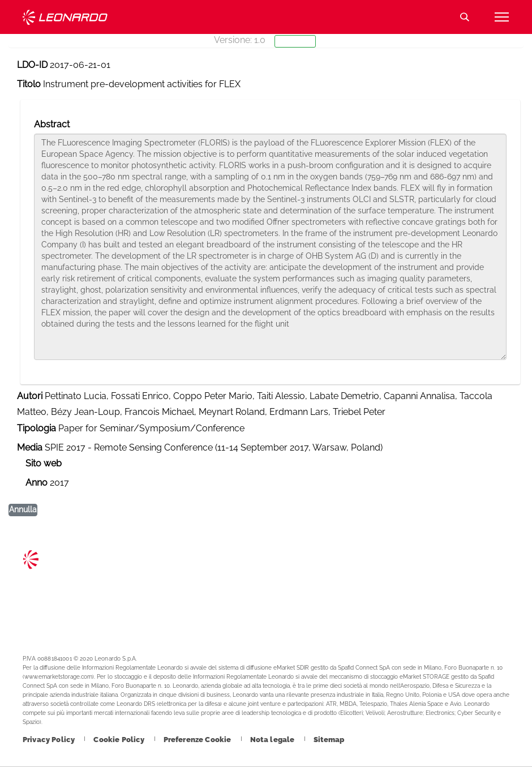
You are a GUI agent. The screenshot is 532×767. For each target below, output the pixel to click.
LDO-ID (32, 65)
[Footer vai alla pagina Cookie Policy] (120, 740)
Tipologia (37, 428)
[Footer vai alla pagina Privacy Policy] (50, 740)
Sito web (44, 463)
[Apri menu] (501, 17)
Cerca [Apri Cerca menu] (465, 17)
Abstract (52, 124)
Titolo (29, 84)
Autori (30, 396)
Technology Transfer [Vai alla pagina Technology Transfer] (65, 17)
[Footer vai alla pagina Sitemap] (329, 740)
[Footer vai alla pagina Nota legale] (273, 740)
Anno (37, 483)
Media (30, 447)
